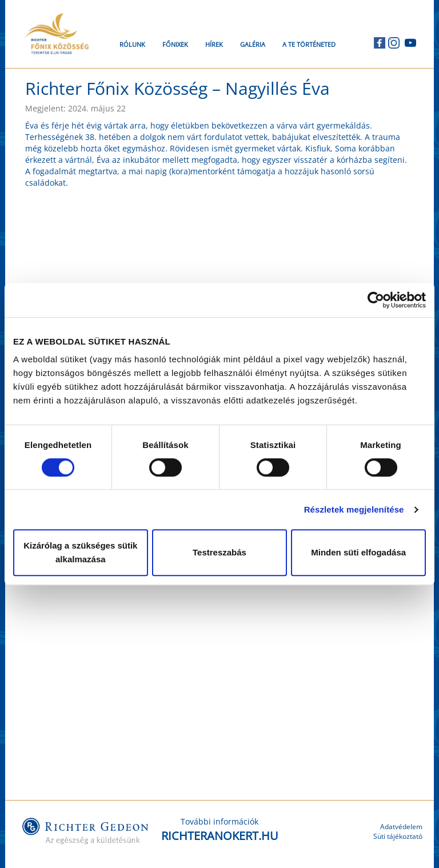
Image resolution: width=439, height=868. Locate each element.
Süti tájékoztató (398, 836)
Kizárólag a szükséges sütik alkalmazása (80, 552)
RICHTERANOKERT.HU (220, 836)
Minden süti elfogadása (358, 552)
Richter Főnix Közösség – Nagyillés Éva (177, 88)
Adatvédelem (401, 827)
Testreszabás (219, 552)
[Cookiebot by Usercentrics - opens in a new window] (376, 300)
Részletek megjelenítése (354, 509)
